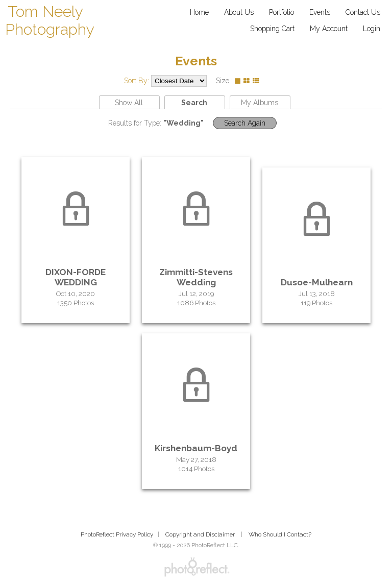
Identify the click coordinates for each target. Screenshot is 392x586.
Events (320, 12)
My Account (329, 29)
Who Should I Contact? (280, 534)
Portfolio (281, 12)
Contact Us (363, 12)
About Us (239, 12)
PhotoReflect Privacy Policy (117, 534)
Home (199, 12)
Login (372, 29)
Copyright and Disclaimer (201, 534)
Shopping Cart (272, 29)
